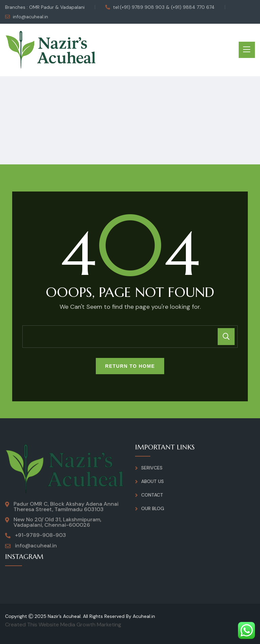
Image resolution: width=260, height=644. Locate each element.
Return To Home (130, 366)
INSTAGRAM (25, 557)
